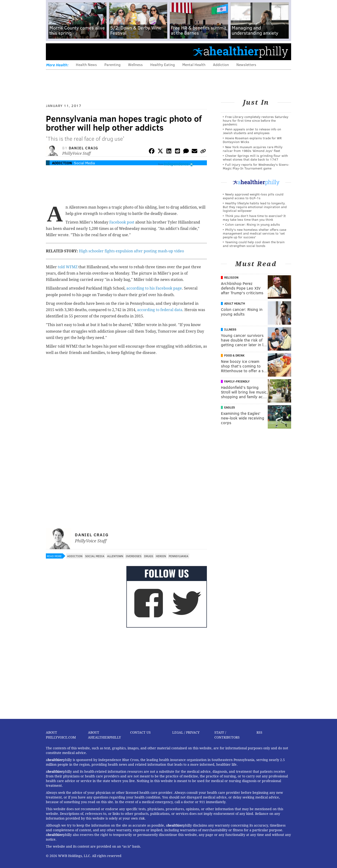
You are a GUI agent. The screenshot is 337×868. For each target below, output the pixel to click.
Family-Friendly (237, 381)
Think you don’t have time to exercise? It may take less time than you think (254, 218)
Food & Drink (234, 355)
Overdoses (134, 556)
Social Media (84, 163)
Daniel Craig (84, 148)
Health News (86, 64)
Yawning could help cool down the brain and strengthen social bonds (254, 244)
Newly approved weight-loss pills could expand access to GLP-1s (253, 196)
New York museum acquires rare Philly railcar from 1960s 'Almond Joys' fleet (253, 149)
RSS (259, 732)
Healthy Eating (163, 64)
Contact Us (140, 732)
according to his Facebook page (154, 288)
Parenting (112, 64)
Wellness (135, 64)
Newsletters (246, 64)
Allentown (115, 556)
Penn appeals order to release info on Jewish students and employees (252, 131)
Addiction (221, 64)
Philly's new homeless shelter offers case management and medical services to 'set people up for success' (255, 233)
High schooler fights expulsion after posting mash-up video (131, 251)
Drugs (149, 556)
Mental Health (194, 64)
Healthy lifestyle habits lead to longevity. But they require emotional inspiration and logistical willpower (255, 207)
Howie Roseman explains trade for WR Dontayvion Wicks (252, 140)
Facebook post (122, 222)
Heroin (161, 556)
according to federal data (160, 310)
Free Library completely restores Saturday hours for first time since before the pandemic (256, 120)
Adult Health (235, 303)
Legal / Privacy (186, 732)
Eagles (230, 407)
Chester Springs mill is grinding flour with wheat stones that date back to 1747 (255, 157)
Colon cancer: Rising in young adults (253, 224)
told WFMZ (68, 267)
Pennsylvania (179, 556)
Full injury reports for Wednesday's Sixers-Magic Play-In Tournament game (256, 166)
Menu (53, 52)
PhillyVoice (78, 51)
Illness (230, 329)
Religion (231, 277)
